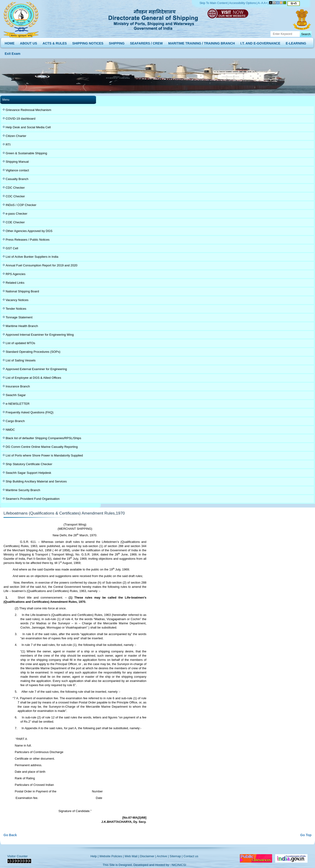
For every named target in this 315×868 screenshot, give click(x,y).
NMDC (10, 430)
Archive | (163, 856)
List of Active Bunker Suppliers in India (32, 257)
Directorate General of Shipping (154, 19)
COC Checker (15, 196)
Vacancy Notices (17, 300)
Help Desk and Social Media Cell (28, 127)
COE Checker (15, 222)
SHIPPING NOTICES (88, 42)
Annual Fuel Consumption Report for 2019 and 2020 (41, 265)
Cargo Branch (15, 421)
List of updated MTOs (20, 343)
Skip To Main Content (213, 3)
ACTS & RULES (55, 42)
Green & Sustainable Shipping (26, 153)
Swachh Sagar (16, 395)
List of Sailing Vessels (21, 360)
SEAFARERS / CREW (146, 42)
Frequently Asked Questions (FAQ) (30, 412)
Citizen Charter (16, 136)
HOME (10, 42)
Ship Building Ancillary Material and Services (36, 481)
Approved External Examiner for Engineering (36, 369)
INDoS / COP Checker (21, 205)
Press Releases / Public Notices (28, 240)
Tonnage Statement (19, 317)
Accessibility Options (243, 3)
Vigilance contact (17, 170)
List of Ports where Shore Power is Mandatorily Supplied (44, 455)
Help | (94, 856)
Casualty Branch (17, 179)
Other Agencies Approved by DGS (29, 231)
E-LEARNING (296, 42)
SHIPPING (117, 42)
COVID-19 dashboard (20, 119)
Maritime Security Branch (23, 490)
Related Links (15, 283)
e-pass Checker (17, 214)
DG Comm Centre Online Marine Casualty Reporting (42, 447)
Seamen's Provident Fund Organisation (33, 499)
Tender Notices (16, 309)
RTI (8, 145)
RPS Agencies (16, 274)
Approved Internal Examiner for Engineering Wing (40, 335)
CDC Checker (15, 188)
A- (259, 3)
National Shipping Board (22, 291)
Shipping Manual (17, 162)
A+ (266, 3)
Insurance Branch (18, 386)
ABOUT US (28, 42)
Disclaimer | (148, 856)
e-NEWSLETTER (18, 404)
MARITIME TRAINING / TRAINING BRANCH (202, 42)
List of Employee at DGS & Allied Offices (33, 378)
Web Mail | (132, 856)
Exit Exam (13, 53)
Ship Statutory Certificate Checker (29, 464)
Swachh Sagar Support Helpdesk (28, 473)
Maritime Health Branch (22, 326)
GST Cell (12, 248)
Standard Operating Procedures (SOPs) (33, 352)
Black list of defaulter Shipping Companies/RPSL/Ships (43, 438)
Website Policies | (111, 856)
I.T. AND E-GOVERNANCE (260, 42)
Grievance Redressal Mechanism (28, 110)
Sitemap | (176, 856)
